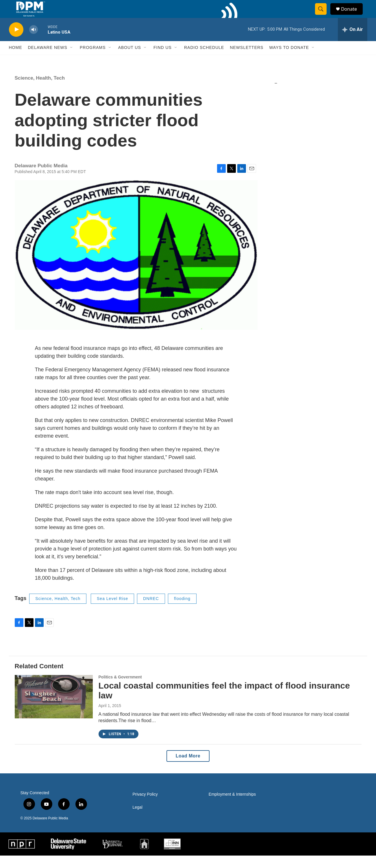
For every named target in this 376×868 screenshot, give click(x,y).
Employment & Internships (232, 807)
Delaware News (48, 60)
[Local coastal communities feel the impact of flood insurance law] (54, 709)
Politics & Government (120, 689)
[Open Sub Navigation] (72, 60)
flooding (182, 611)
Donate (353, 15)
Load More (188, 768)
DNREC (151, 611)
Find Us (163, 60)
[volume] (34, 42)
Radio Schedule (204, 60)
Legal (138, 820)
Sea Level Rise (112, 611)
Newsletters (247, 60)
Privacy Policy (145, 807)
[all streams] (353, 42)
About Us (130, 60)
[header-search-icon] (323, 15)
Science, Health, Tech (40, 90)
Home (16, 60)
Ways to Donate (289, 60)
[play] (16, 42)
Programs (93, 60)
